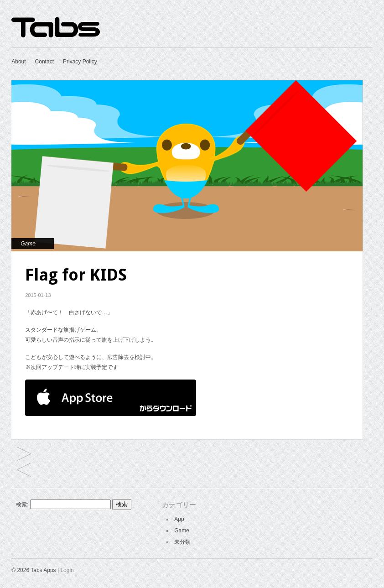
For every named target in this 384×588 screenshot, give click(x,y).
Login (67, 570)
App (179, 519)
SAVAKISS (24, 455)
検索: (22, 505)
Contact (44, 62)
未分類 (182, 542)
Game (28, 244)
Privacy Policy (80, 62)
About (18, 62)
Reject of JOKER (24, 471)
